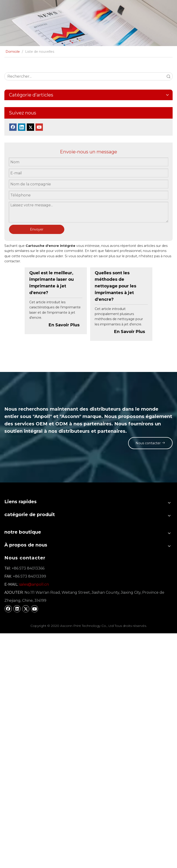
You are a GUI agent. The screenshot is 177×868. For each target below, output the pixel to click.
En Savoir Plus (64, 325)
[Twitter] (30, 127)
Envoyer (37, 229)
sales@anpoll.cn (34, 584)
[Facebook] (13, 127)
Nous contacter (149, 443)
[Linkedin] (22, 127)
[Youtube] (39, 127)
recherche (168, 76)
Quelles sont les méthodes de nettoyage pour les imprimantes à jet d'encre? (115, 286)
